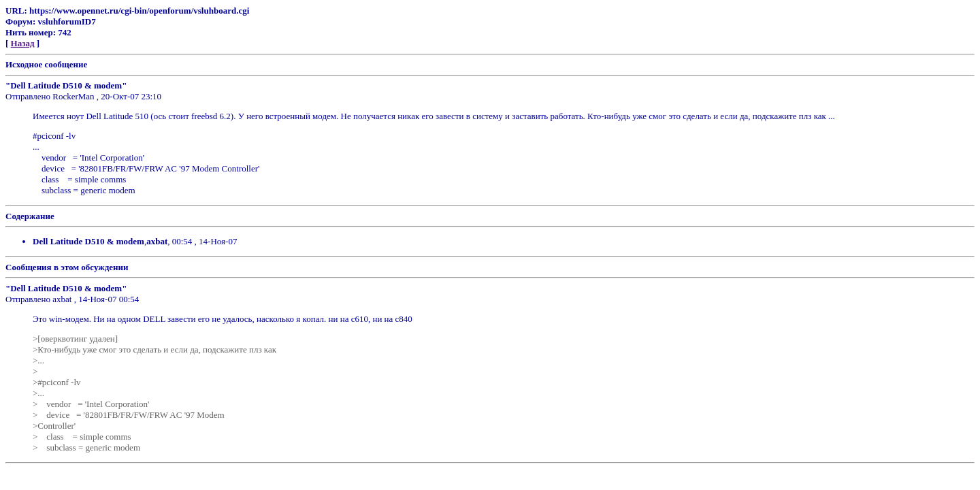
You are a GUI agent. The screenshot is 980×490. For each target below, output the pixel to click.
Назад (23, 43)
